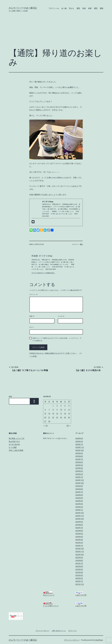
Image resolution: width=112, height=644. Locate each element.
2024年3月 (79, 504)
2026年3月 (79, 441)
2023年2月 (79, 543)
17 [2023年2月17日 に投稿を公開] (61, 414)
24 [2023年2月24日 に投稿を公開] (61, 417)
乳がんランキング (49, 595)
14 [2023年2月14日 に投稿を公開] (49, 414)
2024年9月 (79, 486)
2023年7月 (79, 528)
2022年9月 (79, 558)
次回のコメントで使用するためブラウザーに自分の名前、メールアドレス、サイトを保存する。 (57, 339)
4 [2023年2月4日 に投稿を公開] (65, 406)
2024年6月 (79, 495)
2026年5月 (79, 438)
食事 (90, 8)
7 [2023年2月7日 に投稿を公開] (49, 410)
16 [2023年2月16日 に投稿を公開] (57, 414)
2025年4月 (79, 468)
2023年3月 (79, 540)
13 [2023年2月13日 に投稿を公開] (45, 414)
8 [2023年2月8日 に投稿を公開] (53, 410)
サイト (32, 327)
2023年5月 (79, 534)
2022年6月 (79, 566)
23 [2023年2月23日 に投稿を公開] (57, 417)
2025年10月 (80, 450)
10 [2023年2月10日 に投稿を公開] (61, 410)
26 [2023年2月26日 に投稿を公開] (69, 417)
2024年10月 (80, 483)
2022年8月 (79, 560)
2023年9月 (79, 522)
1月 (45, 426)
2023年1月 (79, 546)
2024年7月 (79, 492)
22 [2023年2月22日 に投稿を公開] (53, 417)
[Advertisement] (56, 33)
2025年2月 (79, 474)
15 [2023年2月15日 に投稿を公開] (53, 414)
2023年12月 (80, 513)
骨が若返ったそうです (17, 438)
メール (61, 316)
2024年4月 (79, 501)
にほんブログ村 (81, 595)
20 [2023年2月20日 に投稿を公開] (45, 417)
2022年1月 (79, 581)
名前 (32, 316)
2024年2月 (79, 507)
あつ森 (64, 8)
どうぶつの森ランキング (51, 606)
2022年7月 (79, 563)
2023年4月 (79, 537)
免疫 (84, 8)
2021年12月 (80, 584)
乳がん (72, 8)
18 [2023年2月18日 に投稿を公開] (65, 414)
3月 (69, 426)
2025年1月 (79, 477)
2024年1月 (79, 510)
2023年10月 (80, 519)
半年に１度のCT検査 (16, 450)
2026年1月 (79, 444)
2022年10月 (80, 555)
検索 (10, 397)
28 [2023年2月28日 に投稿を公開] (49, 421)
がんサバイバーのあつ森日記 (23, 8)
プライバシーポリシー (72, 640)
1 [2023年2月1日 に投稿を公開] (53, 406)
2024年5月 (79, 498)
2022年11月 (80, 551)
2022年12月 (80, 549)
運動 (101, 8)
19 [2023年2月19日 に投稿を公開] (69, 414)
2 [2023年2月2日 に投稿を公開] (57, 406)
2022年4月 (79, 572)
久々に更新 (13, 447)
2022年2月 (79, 578)
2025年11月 (80, 447)
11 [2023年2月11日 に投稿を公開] (65, 410)
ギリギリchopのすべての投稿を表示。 (44, 273)
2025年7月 (79, 459)
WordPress (99, 640)
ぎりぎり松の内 (14, 444)
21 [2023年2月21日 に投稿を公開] (49, 417)
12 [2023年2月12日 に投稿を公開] (69, 410)
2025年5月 (79, 465)
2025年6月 (79, 462)
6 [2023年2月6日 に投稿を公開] (45, 410)
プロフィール (54, 8)
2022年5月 (79, 569)
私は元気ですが (14, 441)
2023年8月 (79, 525)
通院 (78, 8)
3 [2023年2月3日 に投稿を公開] (61, 406)
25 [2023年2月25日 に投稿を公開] (65, 417)
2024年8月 (79, 489)
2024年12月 (80, 480)
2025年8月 (79, 456)
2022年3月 (79, 575)
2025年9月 (79, 453)
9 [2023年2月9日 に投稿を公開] (57, 410)
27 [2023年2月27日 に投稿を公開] (45, 421)
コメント (33, 294)
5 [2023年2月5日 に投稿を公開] (69, 406)
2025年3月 (79, 471)
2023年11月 (80, 516)
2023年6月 (79, 531)
